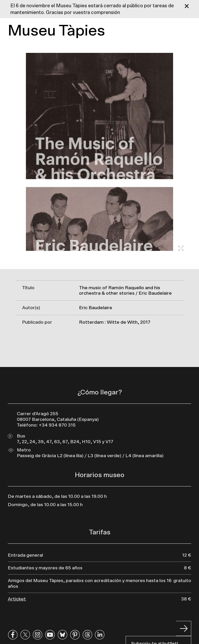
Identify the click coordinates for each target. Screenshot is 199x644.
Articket (17, 599)
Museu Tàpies (56, 31)
